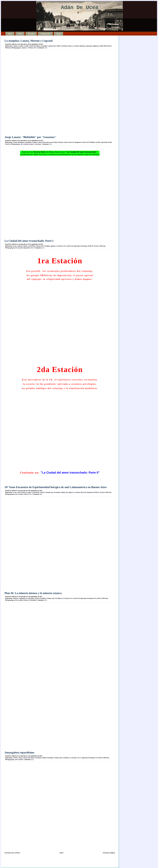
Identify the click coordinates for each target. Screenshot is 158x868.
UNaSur (30, 48)
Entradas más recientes (12, 853)
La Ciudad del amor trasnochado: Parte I (29, 241)
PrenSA (109, 46)
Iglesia (53, 246)
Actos (15, 246)
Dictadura (37, 46)
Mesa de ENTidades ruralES (92, 142)
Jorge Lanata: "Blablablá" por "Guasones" (30, 137)
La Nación (76, 46)
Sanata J (24, 48)
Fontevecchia (42, 142)
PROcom (8, 48)
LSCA (65, 246)
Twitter (26, 494)
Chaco (20, 758)
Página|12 (96, 46)
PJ (93, 246)
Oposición (89, 46)
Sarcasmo (38, 144)
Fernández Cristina (47, 46)
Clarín (31, 46)
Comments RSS (45, 34)
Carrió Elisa (31, 246)
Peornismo (84, 246)
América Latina (18, 46)
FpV (55, 46)
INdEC (59, 46)
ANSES (15, 758)
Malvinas (82, 46)
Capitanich (22, 598)
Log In (58, 34)
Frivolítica (47, 246)
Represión (27, 248)
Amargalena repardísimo (19, 752)
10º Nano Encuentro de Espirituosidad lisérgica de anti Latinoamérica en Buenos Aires (56, 487)
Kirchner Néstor (67, 46)
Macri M (71, 142)
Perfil (101, 46)
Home (10, 34)
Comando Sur (49, 492)
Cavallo (26, 46)
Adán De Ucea (80, 8)
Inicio (61, 853)
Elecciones (31, 758)
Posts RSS (31, 34)
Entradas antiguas (109, 853)
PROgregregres (16, 48)
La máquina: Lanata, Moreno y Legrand (29, 41)
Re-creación (25, 144)
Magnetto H (78, 142)
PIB (105, 46)
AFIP (19, 492)
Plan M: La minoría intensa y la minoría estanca (33, 593)
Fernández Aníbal (59, 492)
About (20, 34)
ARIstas (16, 598)
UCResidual (32, 600)
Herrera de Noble (52, 142)
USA (35, 48)
